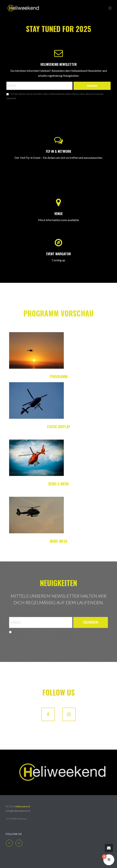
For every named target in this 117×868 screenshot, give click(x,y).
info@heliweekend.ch (18, 811)
